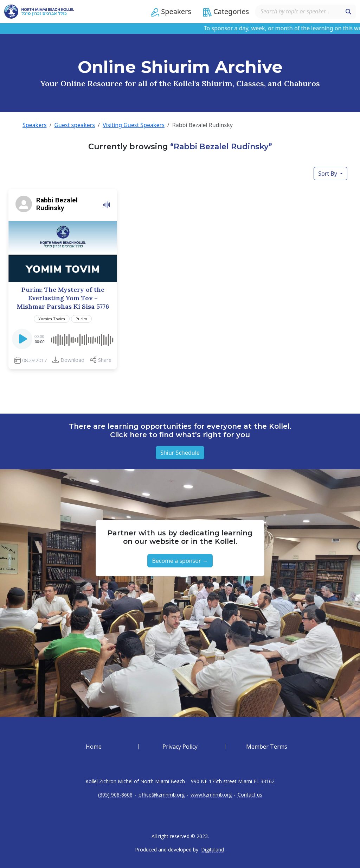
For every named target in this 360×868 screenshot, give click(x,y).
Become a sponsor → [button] (180, 561)
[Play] (23, 341)
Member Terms (267, 747)
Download (72, 360)
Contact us (250, 795)
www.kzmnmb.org (211, 795)
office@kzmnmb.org (162, 795)
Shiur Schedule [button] (180, 453)
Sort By (328, 174)
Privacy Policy (180, 747)
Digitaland (213, 850)
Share (105, 360)
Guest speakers (75, 125)
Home (94, 747)
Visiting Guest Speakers (134, 125)
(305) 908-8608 (115, 795)
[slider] (82, 339)
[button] (171, 12)
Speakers (34, 125)
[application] (63, 339)
